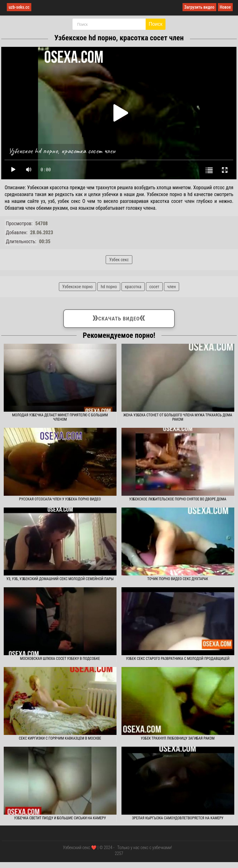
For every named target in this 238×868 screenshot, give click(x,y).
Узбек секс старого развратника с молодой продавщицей (178, 659)
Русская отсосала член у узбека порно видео (60, 499)
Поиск (156, 24)
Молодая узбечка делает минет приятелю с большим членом (60, 417)
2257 (119, 853)
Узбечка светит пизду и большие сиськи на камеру (60, 818)
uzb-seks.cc (19, 7)
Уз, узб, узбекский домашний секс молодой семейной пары (60, 579)
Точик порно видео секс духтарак (178, 579)
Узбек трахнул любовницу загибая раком (178, 738)
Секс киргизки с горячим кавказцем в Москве (60, 738)
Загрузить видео (199, 7)
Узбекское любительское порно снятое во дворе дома (178, 499)
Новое (225, 7)
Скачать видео (119, 317)
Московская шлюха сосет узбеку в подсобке (60, 659)
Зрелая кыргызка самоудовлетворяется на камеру (178, 818)
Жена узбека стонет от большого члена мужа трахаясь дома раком (178, 417)
